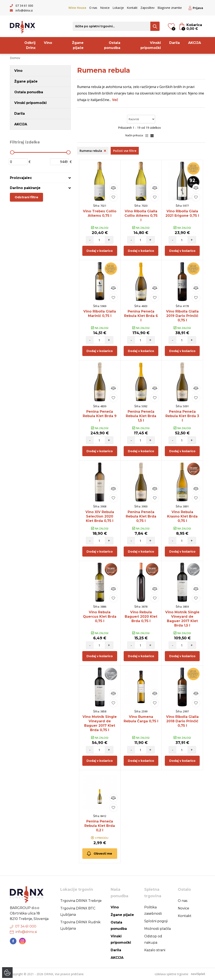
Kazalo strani (155, 950)
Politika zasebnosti (153, 910)
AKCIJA (195, 43)
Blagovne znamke (170, 8)
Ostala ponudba (112, 45)
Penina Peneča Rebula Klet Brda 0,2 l (100, 826)
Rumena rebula (93, 151)
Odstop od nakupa (153, 939)
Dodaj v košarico (100, 251)
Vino (48, 43)
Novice (105, 8)
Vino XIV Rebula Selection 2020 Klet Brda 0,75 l (100, 516)
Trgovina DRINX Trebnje (81, 901)
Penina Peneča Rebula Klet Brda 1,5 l (141, 416)
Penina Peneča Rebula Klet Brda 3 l (182, 416)
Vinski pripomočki (151, 45)
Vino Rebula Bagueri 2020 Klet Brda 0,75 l (141, 617)
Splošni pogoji (156, 921)
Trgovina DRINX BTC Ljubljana (78, 911)
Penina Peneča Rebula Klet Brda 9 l (100, 416)
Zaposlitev (147, 8)
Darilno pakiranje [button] (25, 188)
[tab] (40, 178)
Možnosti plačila (157, 929)
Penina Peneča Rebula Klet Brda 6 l (141, 316)
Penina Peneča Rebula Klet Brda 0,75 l (141, 516)
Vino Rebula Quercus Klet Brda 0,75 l (100, 617)
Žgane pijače (78, 45)
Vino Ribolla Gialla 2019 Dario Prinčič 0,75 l (182, 316)
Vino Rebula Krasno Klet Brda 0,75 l (182, 516)
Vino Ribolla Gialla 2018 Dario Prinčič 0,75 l (182, 721)
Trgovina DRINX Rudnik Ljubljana (80, 925)
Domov (15, 58)
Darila (174, 43)
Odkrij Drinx (30, 45)
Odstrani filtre (26, 197)
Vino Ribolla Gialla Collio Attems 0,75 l (141, 216)
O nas (93, 8)
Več (115, 100)
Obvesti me (99, 854)
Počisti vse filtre (125, 151)
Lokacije (118, 8)
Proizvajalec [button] (21, 178)
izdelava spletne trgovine (172, 974)
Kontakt (132, 8)
